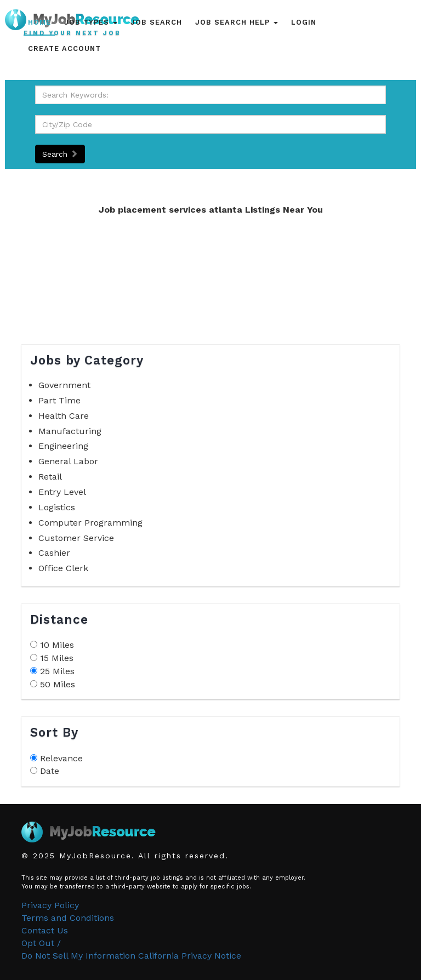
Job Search (156, 22)
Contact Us (45, 930)
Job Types (91, 22)
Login (304, 22)
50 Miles (58, 684)
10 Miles (57, 645)
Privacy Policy (50, 905)
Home (39, 22)
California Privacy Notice (190, 956)
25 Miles (57, 671)
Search (60, 154)
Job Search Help (237, 22)
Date (50, 771)
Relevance (61, 758)
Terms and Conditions (68, 918)
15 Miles (57, 658)
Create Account (64, 49)
